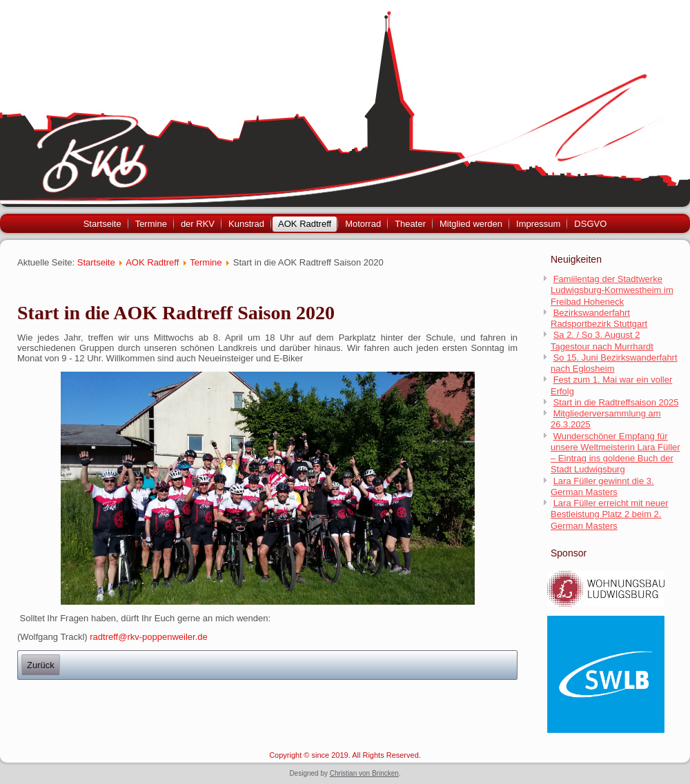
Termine (151, 224)
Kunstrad (246, 224)
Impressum (538, 224)
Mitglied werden (471, 224)
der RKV (198, 224)
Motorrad (363, 224)
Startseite (102, 224)
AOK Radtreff (305, 224)
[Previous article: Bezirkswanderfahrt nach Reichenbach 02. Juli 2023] (41, 665)
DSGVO (590, 224)
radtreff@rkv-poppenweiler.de (149, 637)
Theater (410, 224)
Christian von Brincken (364, 773)
